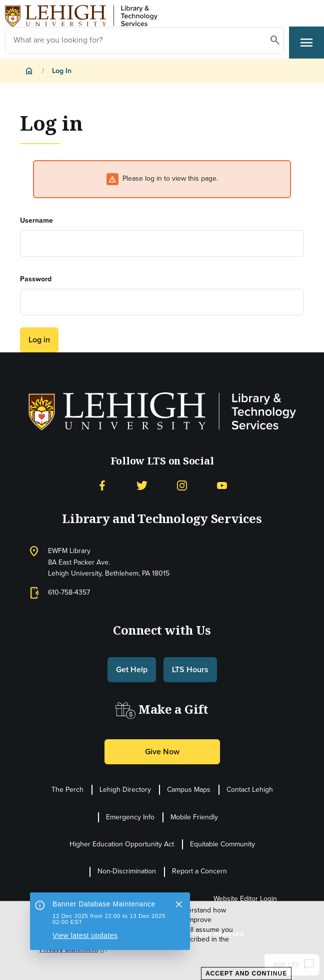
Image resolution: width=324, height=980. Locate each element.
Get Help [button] (132, 669)
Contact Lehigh (250, 790)
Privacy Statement (72, 949)
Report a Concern (199, 871)
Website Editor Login (245, 899)
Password (36, 279)
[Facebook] (102, 485)
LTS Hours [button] (190, 669)
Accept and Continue (246, 973)
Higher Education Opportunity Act (122, 844)
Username (36, 220)
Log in (39, 340)
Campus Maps (189, 790)
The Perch (67, 790)
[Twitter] (142, 485)
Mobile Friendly (194, 817)
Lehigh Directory (125, 790)
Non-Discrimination (127, 871)
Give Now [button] (162, 752)
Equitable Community (222, 844)
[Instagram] (182, 485)
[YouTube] (222, 485)
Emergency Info (130, 817)
